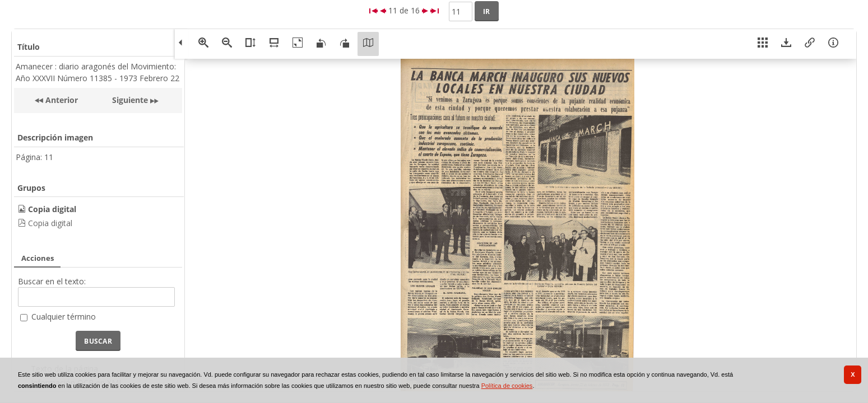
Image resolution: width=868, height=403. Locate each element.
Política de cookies (507, 386)
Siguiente (130, 100)
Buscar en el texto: (52, 281)
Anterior (61, 100)
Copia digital (50, 223)
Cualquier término (64, 317)
